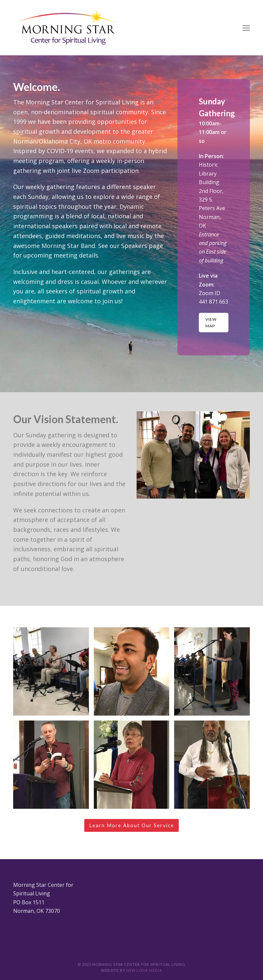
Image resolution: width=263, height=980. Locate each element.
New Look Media (144, 970)
